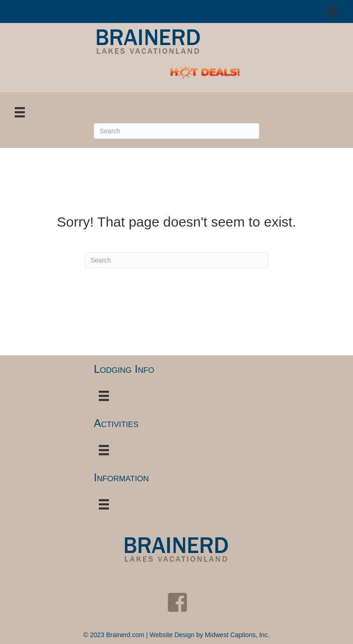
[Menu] (332, 11)
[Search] (176, 131)
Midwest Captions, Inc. (237, 635)
